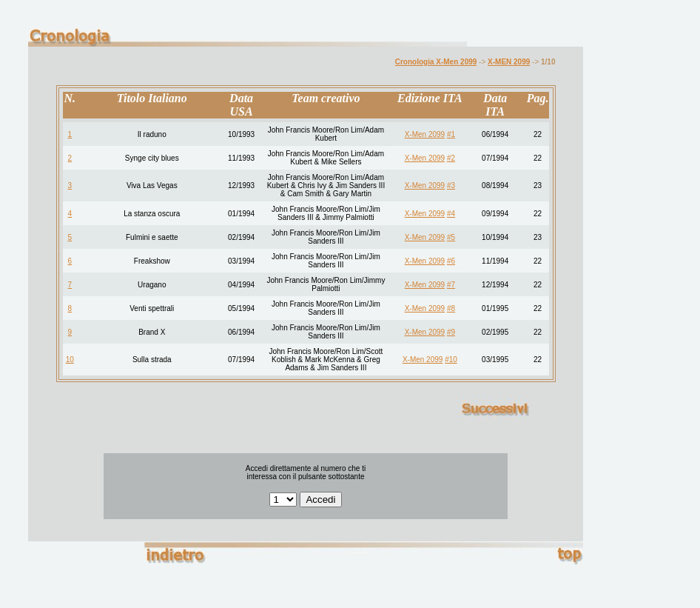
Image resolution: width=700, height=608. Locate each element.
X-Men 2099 (425, 134)
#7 (451, 285)
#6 (451, 261)
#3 (451, 186)
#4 (451, 214)
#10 (451, 360)
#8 (451, 308)
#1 (451, 134)
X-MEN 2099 (509, 62)
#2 (451, 158)
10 (70, 360)
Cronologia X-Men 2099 (436, 62)
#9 (451, 332)
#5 (451, 237)
